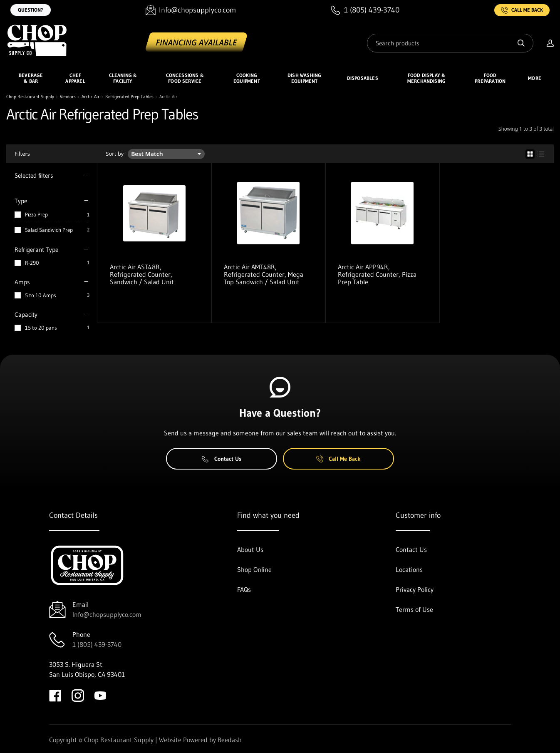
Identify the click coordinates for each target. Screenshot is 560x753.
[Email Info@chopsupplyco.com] (191, 10)
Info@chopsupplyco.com (107, 614)
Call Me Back (522, 10)
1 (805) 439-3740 (97, 644)
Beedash (230, 740)
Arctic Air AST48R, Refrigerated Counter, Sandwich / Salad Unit (142, 274)
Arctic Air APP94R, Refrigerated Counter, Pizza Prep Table (377, 274)
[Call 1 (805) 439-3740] (365, 10)
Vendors (68, 97)
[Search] (450, 43)
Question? (31, 10)
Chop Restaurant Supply (30, 97)
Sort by (115, 154)
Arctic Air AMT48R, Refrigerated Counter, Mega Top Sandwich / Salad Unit (264, 274)
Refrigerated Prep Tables (129, 97)
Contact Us (222, 459)
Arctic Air (90, 97)
